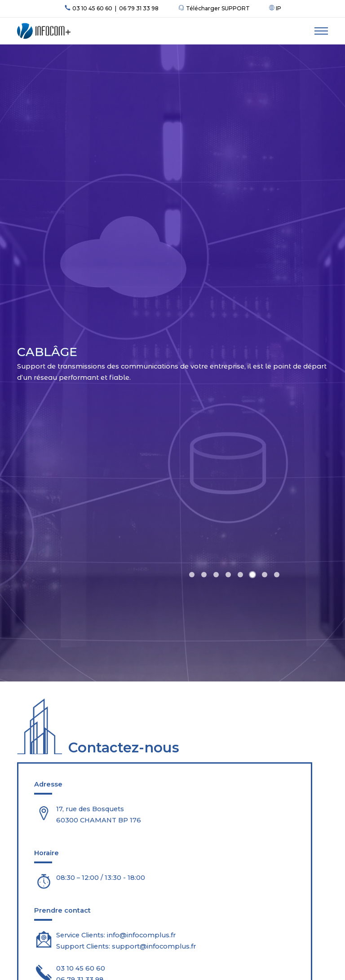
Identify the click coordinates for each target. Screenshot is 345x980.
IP (275, 8)
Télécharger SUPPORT (214, 8)
